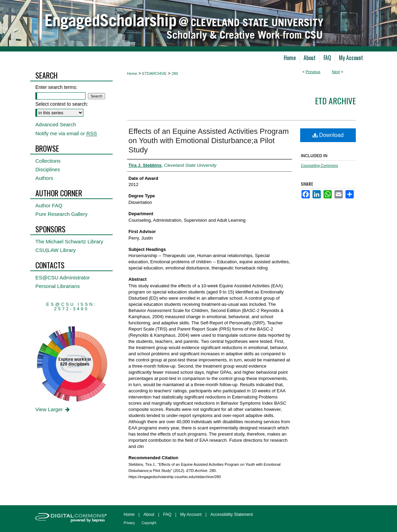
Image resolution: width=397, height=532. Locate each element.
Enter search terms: (56, 87)
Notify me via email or (66, 133)
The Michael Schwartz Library (69, 241)
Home (132, 73)
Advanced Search (56, 124)
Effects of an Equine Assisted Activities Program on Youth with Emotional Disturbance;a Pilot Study (209, 141)
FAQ (167, 514)
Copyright (149, 523)
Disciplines (48, 169)
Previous (313, 72)
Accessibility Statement (232, 514)
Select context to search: (62, 104)
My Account (191, 514)
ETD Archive (335, 101)
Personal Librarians (58, 286)
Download (328, 135)
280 (175, 73)
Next (336, 72)
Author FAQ (49, 205)
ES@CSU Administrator (63, 277)
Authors (44, 178)
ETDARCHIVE (154, 73)
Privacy (129, 523)
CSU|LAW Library (56, 250)
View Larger (53, 409)
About (149, 514)
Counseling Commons (319, 165)
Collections (48, 161)
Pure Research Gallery (61, 214)
